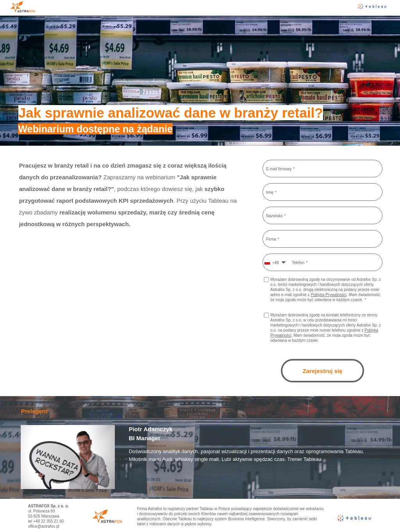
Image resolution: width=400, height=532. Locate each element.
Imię (270, 192)
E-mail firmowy (279, 169)
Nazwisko (274, 215)
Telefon (298, 262)
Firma (271, 239)
